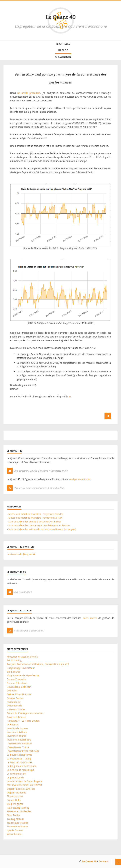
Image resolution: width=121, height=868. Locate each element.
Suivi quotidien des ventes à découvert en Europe (35, 521)
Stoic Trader (13, 815)
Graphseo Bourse (16, 717)
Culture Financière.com (19, 694)
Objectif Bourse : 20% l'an (21, 789)
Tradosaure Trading (17, 823)
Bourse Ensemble (16, 679)
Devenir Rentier (15, 698)
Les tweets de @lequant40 (21, 554)
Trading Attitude (15, 819)
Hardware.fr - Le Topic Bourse (23, 721)
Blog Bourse (14, 672)
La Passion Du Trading (19, 759)
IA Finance (12, 724)
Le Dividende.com (16, 774)
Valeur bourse (14, 834)
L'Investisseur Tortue (18, 747)
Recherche (63, 57)
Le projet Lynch (15, 777)
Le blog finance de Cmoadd (22, 766)
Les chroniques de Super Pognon (25, 781)
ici (70, 396)
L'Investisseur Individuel (19, 743)
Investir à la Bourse (17, 728)
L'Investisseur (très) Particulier (23, 751)
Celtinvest (12, 690)
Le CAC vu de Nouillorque (21, 770)
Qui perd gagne (15, 804)
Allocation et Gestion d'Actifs (22, 657)
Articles (63, 44)
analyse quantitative (80, 479)
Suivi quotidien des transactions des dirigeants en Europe (39, 525)
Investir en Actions (17, 732)
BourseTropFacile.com (19, 687)
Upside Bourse (15, 830)
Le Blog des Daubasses (20, 762)
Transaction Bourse (17, 826)
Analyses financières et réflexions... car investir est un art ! (38, 664)
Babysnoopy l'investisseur (21, 668)
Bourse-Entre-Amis (17, 683)
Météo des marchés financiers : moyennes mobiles (36, 514)
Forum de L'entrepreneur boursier (25, 713)
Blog (63, 50)
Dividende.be (14, 702)
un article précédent (29, 93)
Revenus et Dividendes (19, 811)
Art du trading (14, 660)
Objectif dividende (16, 793)
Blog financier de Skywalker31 (23, 675)
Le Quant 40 (61, 17)
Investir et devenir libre (19, 740)
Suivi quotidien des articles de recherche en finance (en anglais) (42, 529)
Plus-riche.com (15, 796)
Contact (103, 861)
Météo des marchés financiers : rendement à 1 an (35, 518)
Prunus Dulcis (14, 800)
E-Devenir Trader (16, 709)
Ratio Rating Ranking (18, 808)
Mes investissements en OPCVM (24, 785)
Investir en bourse (16, 736)
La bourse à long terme (19, 755)
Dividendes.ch (14, 706)
